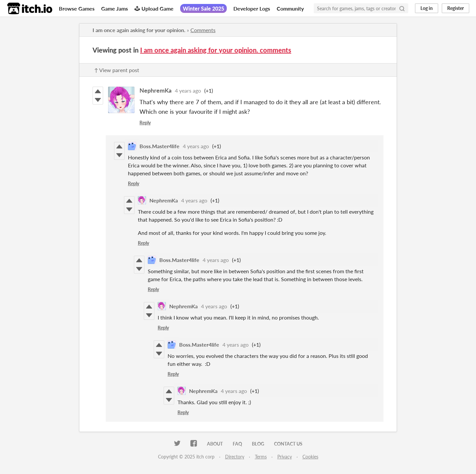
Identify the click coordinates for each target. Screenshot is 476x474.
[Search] (402, 8)
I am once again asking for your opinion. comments (216, 50)
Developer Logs (252, 8)
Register (456, 8)
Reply (145, 123)
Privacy (285, 457)
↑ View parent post (117, 70)
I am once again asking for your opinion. (139, 30)
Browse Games (77, 8)
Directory (235, 457)
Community (290, 8)
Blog (258, 444)
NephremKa (156, 90)
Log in (427, 8)
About (215, 444)
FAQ (237, 444)
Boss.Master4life (159, 146)
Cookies (310, 457)
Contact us (288, 444)
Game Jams (115, 8)
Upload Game (154, 8)
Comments (203, 30)
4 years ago (188, 90)
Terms (261, 457)
